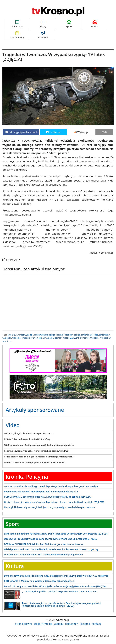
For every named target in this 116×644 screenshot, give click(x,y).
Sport (69, 24)
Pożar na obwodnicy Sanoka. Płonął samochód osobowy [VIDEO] (37, 451)
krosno (60, 335)
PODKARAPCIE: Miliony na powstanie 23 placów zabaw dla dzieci (39, 581)
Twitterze (53, 132)
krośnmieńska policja (44, 335)
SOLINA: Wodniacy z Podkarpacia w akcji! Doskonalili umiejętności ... (39, 445)
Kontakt (96, 624)
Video (13, 425)
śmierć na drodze (90, 335)
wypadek (94, 338)
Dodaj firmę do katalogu (49, 624)
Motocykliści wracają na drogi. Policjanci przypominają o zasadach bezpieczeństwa (49, 507)
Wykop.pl (81, 132)
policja (77, 335)
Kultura (15, 566)
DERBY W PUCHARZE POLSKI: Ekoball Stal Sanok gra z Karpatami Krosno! (44, 544)
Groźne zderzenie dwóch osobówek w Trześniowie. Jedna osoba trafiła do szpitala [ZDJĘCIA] (54, 502)
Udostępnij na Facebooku (22, 132)
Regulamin (72, 624)
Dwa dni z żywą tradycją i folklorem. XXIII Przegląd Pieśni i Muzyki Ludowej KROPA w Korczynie (56, 576)
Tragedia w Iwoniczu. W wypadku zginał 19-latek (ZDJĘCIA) (50, 338)
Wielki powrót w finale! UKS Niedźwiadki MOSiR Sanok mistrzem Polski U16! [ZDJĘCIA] (51, 549)
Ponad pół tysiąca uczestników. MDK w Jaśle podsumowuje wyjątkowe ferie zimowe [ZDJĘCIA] (55, 586)
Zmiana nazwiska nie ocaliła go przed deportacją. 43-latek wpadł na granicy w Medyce (51, 486)
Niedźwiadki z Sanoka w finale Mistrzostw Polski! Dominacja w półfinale (43, 555)
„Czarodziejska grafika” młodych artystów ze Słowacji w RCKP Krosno (60, 591)
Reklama (43, 35)
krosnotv (68, 335)
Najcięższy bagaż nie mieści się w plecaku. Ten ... (29, 433)
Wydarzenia (17, 35)
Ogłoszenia (17, 24)
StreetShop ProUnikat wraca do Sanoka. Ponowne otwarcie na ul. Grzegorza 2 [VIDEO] (51, 539)
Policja (95, 24)
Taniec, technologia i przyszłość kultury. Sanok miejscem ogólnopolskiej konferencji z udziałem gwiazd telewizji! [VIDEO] (61, 604)
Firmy (43, 24)
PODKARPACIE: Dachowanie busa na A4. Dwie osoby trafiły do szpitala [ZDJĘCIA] (48, 497)
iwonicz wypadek (25, 335)
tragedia (16, 338)
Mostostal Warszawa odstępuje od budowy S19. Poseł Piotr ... (35, 462)
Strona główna (24, 624)
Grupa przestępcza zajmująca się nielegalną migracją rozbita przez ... (39, 457)
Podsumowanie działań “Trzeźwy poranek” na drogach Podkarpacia (41, 492)
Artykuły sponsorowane (35, 410)
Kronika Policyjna (27, 477)
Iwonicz (11, 335)
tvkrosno (84, 338)
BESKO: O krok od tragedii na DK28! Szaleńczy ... (28, 439)
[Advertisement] (58, 300)
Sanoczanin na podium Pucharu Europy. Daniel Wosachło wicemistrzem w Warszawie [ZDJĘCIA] (56, 534)
